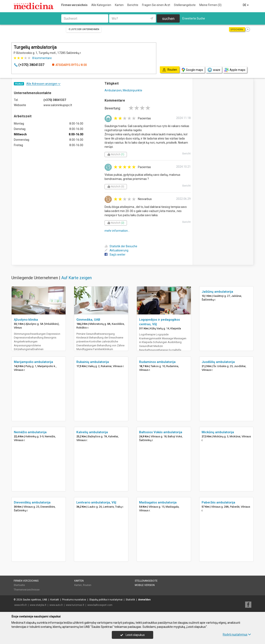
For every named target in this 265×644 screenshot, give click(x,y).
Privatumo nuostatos (74, 600)
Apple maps (235, 70)
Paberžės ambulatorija (218, 502)
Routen (87, 585)
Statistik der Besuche (121, 246)
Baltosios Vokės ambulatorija (161, 432)
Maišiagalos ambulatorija (158, 502)
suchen (168, 19)
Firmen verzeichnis (74, 5)
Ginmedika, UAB (88, 320)
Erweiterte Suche (194, 18)
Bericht (187, 154)
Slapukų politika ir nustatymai (106, 600)
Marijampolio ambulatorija (33, 362)
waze (214, 70)
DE (246, 5)
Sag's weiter (115, 255)
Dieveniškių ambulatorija (32, 502)
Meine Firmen (210, 5)
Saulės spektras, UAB (35, 600)
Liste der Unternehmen (84, 29)
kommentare (42, 58)
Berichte (133, 5)
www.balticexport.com (100, 605)
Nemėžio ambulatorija (30, 432)
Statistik (130, 600)
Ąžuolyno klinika (26, 320)
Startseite (19, 585)
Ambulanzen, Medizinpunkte (123, 90)
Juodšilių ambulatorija (218, 362)
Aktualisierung (116, 250)
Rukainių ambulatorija (93, 362)
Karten (119, 5)
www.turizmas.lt (75, 605)
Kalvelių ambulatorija (92, 432)
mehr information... (117, 231)
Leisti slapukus (132, 635)
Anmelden (144, 600)
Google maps (192, 70)
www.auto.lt (56, 605)
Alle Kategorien (101, 5)
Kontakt (55, 600)
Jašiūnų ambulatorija (217, 292)
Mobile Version (145, 585)
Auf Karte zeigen (76, 278)
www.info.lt (20, 605)
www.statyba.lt (38, 605)
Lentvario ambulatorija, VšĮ (96, 502)
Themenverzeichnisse (27, 590)
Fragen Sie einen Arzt (156, 5)
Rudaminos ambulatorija (157, 362)
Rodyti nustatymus (237, 634)
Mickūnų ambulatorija (218, 432)
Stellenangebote (185, 5)
